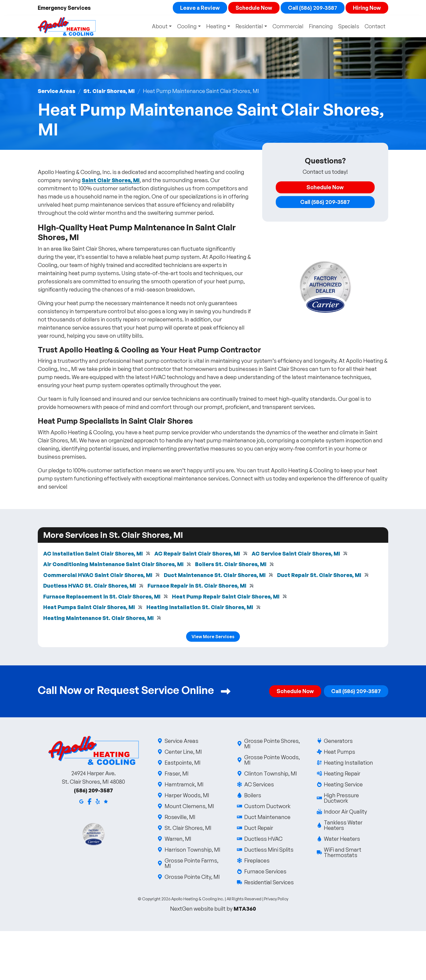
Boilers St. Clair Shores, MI (231, 565)
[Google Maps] (81, 802)
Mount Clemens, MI (189, 807)
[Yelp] (98, 802)
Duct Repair (258, 829)
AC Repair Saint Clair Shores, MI (198, 554)
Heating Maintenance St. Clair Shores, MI (99, 619)
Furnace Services (265, 873)
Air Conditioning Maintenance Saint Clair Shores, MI (114, 565)
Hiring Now (367, 8)
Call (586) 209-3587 (312, 8)
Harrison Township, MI (192, 851)
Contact (375, 27)
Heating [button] (215, 27)
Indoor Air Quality (345, 813)
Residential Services (269, 884)
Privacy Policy (276, 900)
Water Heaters (342, 840)
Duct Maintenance (267, 818)
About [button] (158, 27)
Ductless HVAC (263, 840)
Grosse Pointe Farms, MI (193, 865)
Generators (338, 742)
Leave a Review (199, 8)
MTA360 (245, 910)
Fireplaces (256, 862)
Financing (321, 27)
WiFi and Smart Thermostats (353, 854)
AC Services (259, 786)
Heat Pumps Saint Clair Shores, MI (89, 608)
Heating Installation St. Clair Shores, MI (200, 608)
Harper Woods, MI (187, 797)
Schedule (253, 8)
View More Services (213, 638)
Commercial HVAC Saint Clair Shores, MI (98, 576)
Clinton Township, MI (270, 775)
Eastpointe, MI (182, 764)
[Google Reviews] (106, 802)
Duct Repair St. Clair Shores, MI (320, 576)
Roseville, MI (180, 818)
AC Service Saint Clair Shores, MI (297, 554)
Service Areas (57, 91)
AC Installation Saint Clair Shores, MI (93, 554)
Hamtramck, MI (184, 786)
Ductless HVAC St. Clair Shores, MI (90, 586)
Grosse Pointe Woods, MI (273, 761)
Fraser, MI (176, 775)
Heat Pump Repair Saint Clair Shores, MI (226, 597)
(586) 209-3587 (94, 792)
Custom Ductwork (267, 807)
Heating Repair (342, 775)
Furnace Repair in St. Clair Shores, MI (198, 586)
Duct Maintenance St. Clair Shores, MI (215, 576)
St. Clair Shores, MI (109, 91)
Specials (349, 27)
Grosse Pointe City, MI (192, 878)
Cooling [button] (185, 27)
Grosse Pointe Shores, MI (273, 745)
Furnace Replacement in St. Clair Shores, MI (102, 597)
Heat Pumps (339, 753)
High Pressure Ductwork (353, 799)
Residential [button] (249, 27)
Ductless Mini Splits (268, 851)
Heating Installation (348, 764)
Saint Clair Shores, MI (111, 180)
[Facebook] (90, 802)
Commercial (288, 27)
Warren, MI (178, 840)
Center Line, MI (183, 753)
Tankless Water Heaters (353, 827)
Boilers (252, 797)
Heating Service (343, 786)
